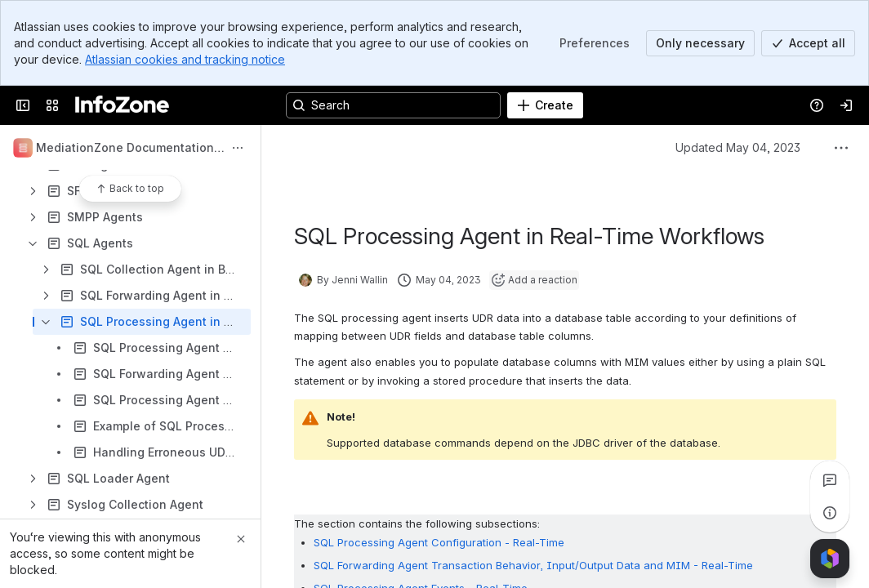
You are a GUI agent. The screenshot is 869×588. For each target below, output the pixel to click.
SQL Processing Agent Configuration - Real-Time (439, 542)
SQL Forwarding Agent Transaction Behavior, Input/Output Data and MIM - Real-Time (533, 565)
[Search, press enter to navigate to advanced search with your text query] (393, 105)
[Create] (545, 105)
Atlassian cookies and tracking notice (185, 59)
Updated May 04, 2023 (738, 147)
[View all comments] (830, 480)
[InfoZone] (122, 105)
